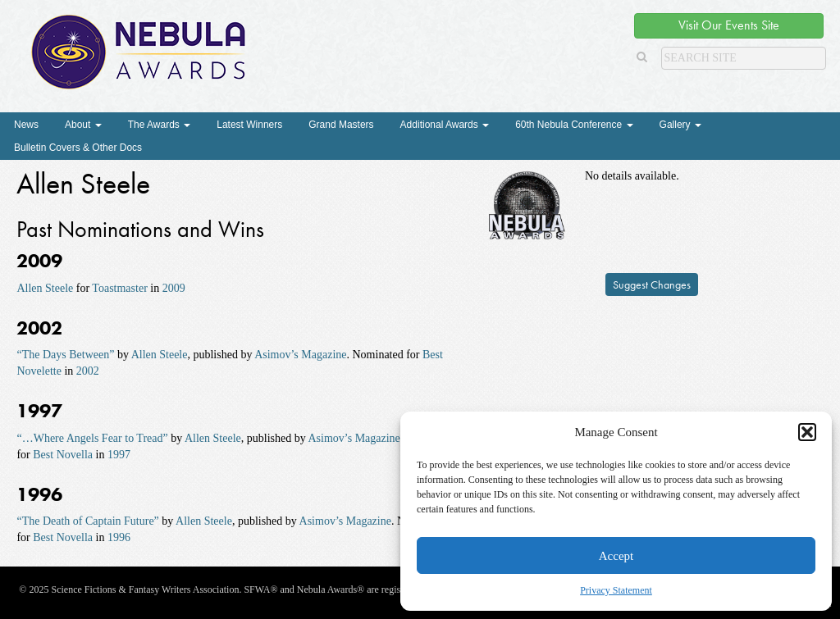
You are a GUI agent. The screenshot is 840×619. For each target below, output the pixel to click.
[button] (807, 432)
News (26, 125)
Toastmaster (119, 288)
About (83, 125)
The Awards (159, 125)
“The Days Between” (65, 355)
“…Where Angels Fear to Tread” (92, 438)
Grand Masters (341, 125)
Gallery (680, 125)
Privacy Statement (616, 590)
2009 (174, 288)
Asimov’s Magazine (300, 355)
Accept (616, 556)
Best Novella (63, 455)
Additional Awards (445, 125)
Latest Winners (249, 125)
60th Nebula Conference (574, 125)
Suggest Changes (652, 284)
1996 (119, 537)
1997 (119, 455)
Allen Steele (45, 288)
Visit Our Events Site (729, 25)
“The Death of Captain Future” (87, 521)
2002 (88, 371)
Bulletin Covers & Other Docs (78, 148)
